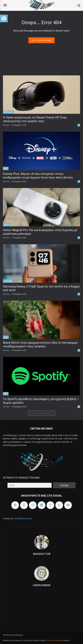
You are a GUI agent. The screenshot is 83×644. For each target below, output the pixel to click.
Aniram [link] (6, 125)
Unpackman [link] (42, 585)
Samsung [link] (8, 281)
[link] (4, 18)
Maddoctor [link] (42, 554)
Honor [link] (7, 225)
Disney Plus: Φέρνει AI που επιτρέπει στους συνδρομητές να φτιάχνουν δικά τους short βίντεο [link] (38, 176)
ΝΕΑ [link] (6, 168)
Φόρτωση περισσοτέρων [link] (42, 413)
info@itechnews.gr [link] (23, 518)
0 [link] (79, 125)
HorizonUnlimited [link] (54, 640)
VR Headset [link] (9, 112)
